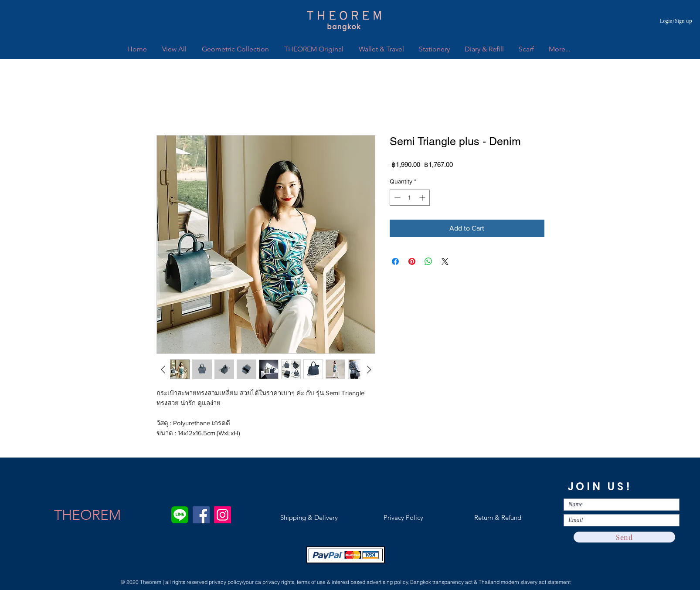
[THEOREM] (87, 515)
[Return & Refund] (498, 517)
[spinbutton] (410, 198)
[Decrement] (396, 198)
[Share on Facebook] (395, 261)
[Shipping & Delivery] (309, 517)
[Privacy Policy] (403, 517)
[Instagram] (223, 515)
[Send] (624, 537)
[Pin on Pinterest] (412, 261)
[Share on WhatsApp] (428, 261)
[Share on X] (445, 261)
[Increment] (423, 198)
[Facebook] (201, 515)
